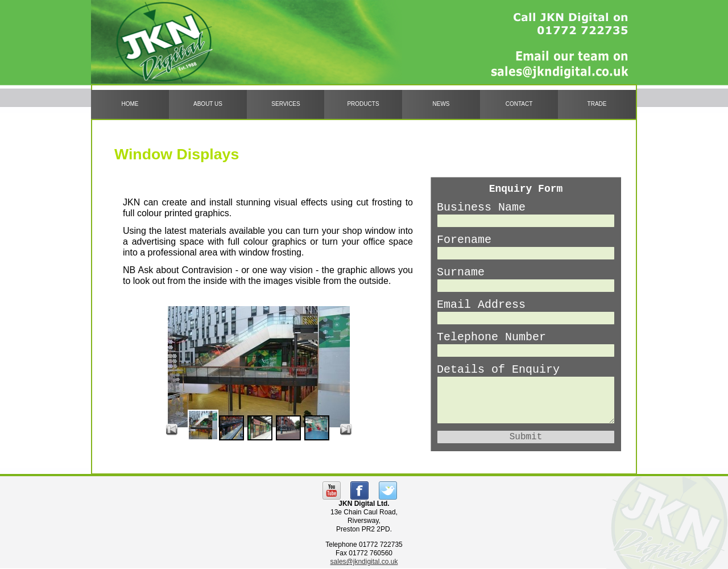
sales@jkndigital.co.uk (364, 562)
